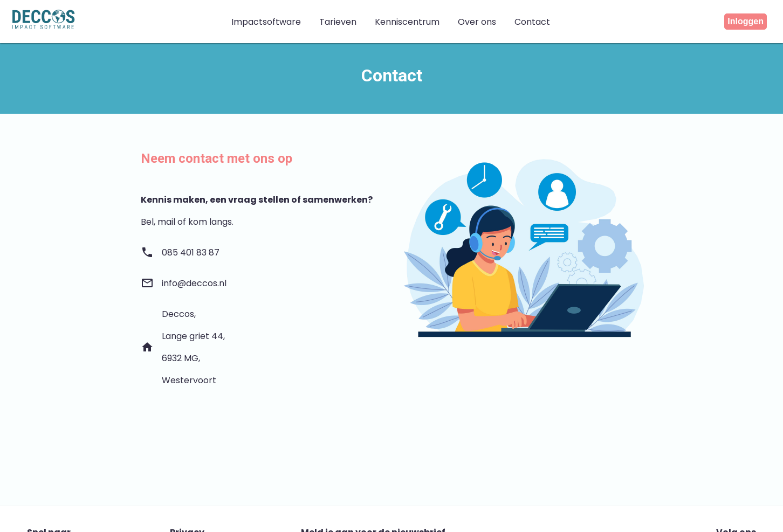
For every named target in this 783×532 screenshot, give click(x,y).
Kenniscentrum (407, 22)
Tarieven (338, 22)
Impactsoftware (266, 22)
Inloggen (746, 21)
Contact (532, 22)
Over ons (477, 22)
